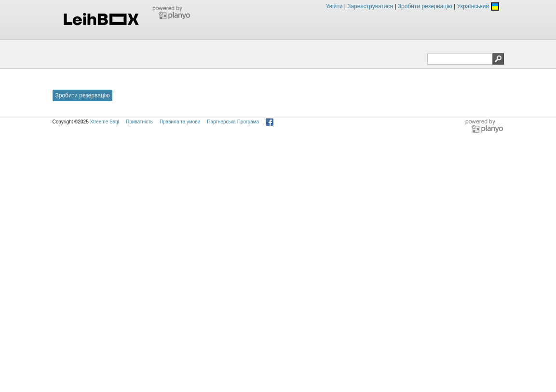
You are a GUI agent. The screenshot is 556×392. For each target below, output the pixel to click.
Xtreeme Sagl (104, 122)
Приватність (139, 122)
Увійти (334, 6)
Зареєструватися (370, 6)
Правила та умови (180, 122)
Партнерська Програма (233, 122)
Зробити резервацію (425, 6)
